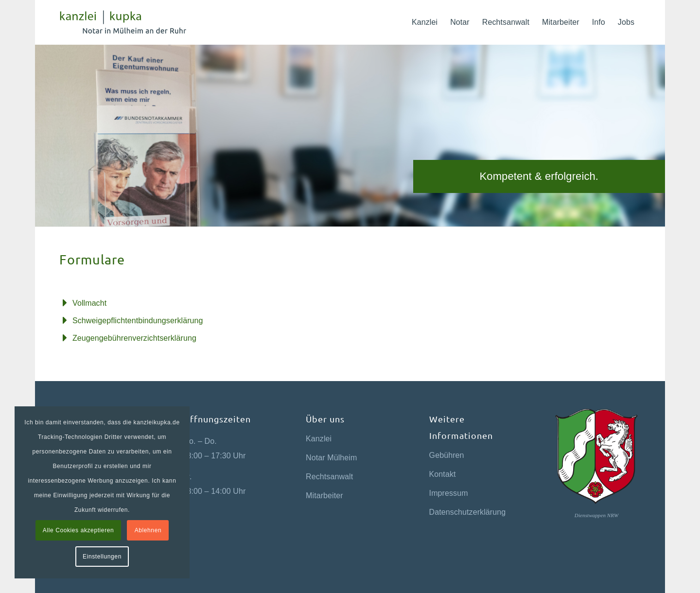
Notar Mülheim (331, 458)
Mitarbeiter (324, 496)
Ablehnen (148, 530)
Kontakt (443, 474)
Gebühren (447, 455)
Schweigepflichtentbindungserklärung (138, 321)
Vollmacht (89, 303)
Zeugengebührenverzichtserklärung (134, 338)
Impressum (449, 493)
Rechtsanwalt (329, 477)
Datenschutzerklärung (468, 512)
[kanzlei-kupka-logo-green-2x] (131, 22)
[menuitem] (425, 22)
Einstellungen (102, 557)
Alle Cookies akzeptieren (78, 530)
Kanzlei (319, 439)
